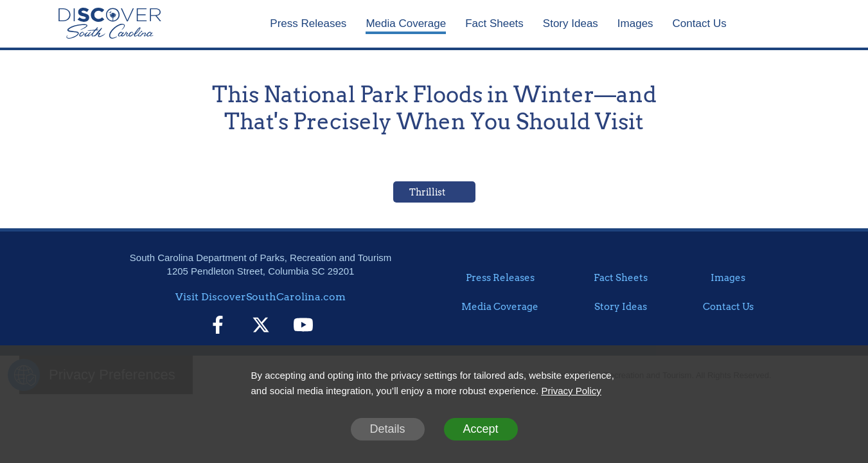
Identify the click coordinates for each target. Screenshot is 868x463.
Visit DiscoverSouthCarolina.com (261, 297)
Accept (480, 429)
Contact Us (700, 23)
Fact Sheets (494, 23)
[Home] (110, 24)
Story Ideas (571, 23)
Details (387, 429)
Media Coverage (406, 23)
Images (635, 23)
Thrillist (427, 192)
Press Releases (308, 23)
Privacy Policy (571, 391)
